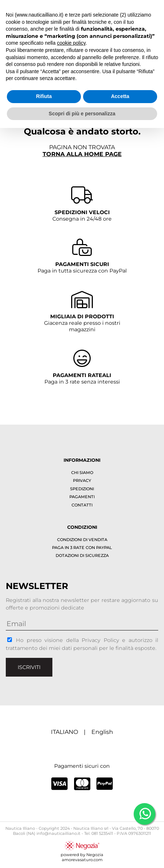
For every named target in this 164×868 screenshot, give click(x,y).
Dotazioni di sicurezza (82, 555)
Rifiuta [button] (44, 96)
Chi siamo (82, 473)
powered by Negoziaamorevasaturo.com (82, 855)
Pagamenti (82, 497)
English (102, 732)
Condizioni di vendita (82, 540)
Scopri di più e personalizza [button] (82, 114)
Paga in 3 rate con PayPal (82, 548)
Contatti (82, 505)
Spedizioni (82, 489)
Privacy (82, 480)
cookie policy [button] (71, 43)
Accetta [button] (120, 96)
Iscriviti (29, 667)
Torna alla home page (82, 154)
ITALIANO (64, 732)
